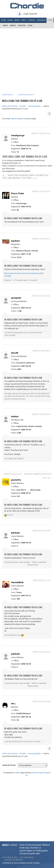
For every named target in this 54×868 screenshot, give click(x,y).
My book (32, 20)
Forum (50, 20)
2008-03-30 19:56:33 (13, 474)
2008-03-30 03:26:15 (41, 191)
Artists (17, 20)
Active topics (8, 95)
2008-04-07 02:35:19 (41, 652)
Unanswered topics (26, 95)
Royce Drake (18, 193)
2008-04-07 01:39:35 (41, 531)
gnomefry (16, 480)
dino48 (15, 353)
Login (30, 26)
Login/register (30, 14)
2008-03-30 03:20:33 (41, 133)
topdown (15, 241)
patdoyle (15, 533)
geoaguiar (16, 298)
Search (13, 26)
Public (24, 20)
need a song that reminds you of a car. (22, 101)
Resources (41, 20)
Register (22, 26)
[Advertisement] (27, 57)
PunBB (16, 773)
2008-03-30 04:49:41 (41, 351)
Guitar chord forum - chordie (14, 106)
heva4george (18, 135)
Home (4, 20)
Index (5, 26)
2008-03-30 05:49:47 (41, 414)
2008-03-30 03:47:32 (41, 296)
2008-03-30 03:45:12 (41, 239)
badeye (15, 416)
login (12, 119)
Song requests (34, 106)
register (20, 119)
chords (36, 863)
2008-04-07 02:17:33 (42, 580)
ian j (13, 703)
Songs (10, 20)
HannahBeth (17, 582)
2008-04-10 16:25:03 (41, 701)
